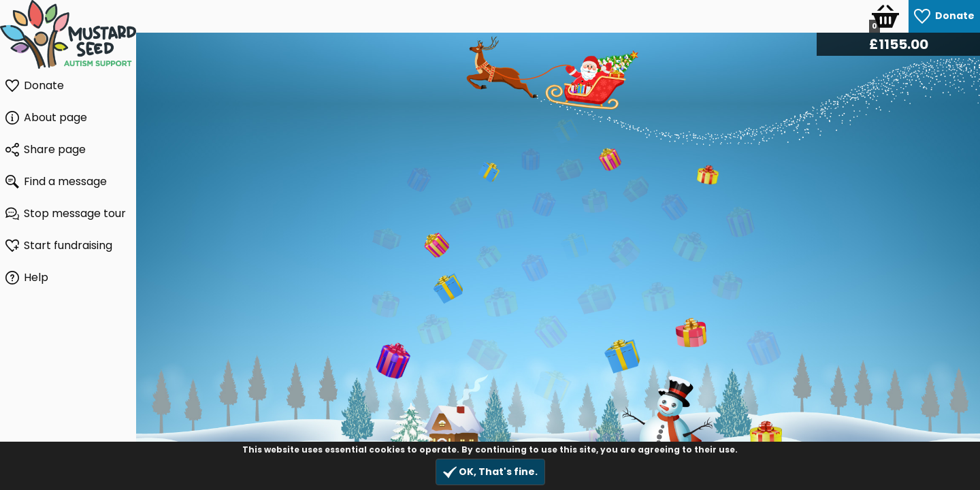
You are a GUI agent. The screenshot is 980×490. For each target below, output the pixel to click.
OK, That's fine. (490, 472)
